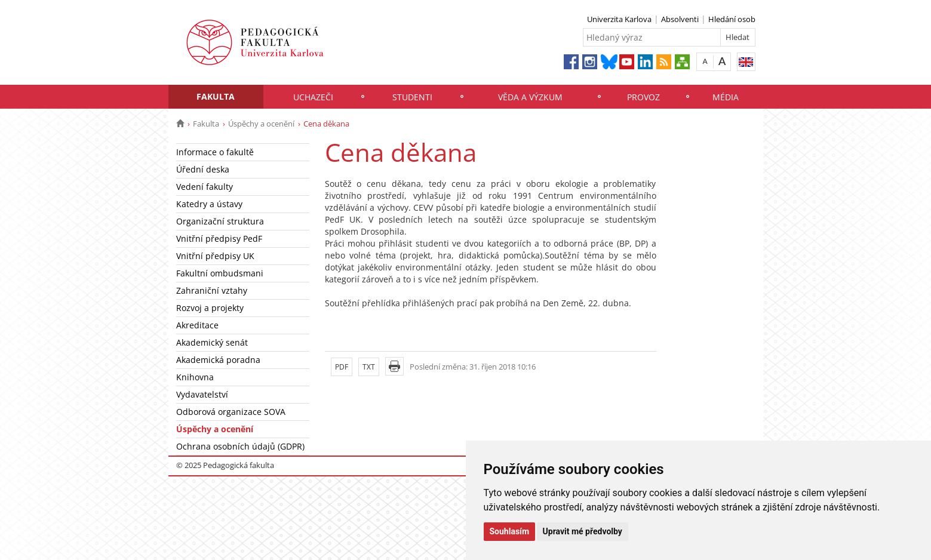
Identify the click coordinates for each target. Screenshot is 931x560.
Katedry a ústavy (209, 204)
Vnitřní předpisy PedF (219, 239)
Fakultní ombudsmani (220, 273)
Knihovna (195, 377)
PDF (342, 367)
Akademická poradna (218, 360)
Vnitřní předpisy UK (215, 256)
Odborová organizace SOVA (231, 412)
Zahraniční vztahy (212, 290)
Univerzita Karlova (619, 19)
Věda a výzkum (530, 97)
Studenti (412, 97)
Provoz (643, 97)
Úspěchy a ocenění (261, 124)
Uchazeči (313, 97)
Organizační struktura (220, 221)
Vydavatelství (202, 394)
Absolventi (680, 19)
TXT (369, 367)
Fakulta (216, 96)
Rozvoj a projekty (210, 308)
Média (726, 97)
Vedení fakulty (205, 187)
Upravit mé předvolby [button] (583, 531)
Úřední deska (203, 169)
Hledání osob (732, 19)
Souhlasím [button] (510, 531)
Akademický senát (212, 342)
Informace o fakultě (215, 152)
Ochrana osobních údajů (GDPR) (240, 446)
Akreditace (197, 325)
